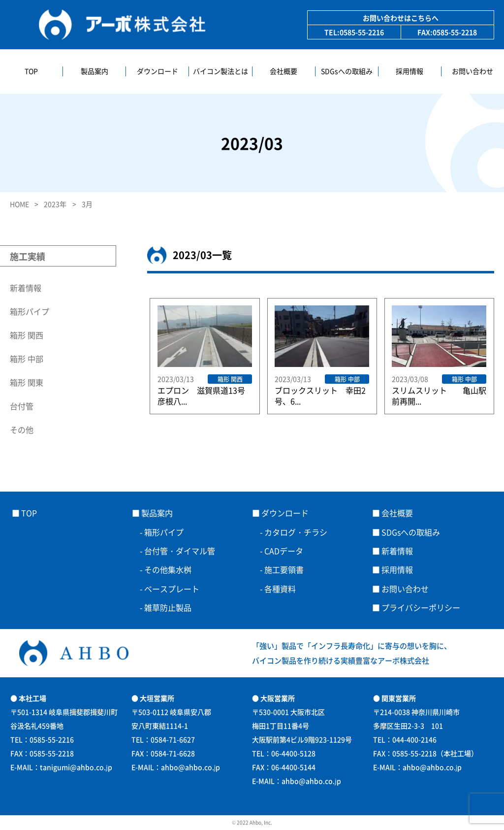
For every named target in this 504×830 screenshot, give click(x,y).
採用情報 (409, 71)
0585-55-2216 (362, 32)
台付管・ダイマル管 (180, 551)
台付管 (22, 406)
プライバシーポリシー (421, 607)
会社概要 (283, 71)
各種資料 (280, 589)
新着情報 (26, 288)
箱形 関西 (27, 335)
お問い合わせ (472, 71)
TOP (31, 71)
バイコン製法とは (220, 71)
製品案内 (94, 71)
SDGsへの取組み (347, 71)
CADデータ (284, 551)
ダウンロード (157, 71)
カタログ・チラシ (296, 532)
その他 (22, 430)
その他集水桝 (168, 569)
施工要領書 (284, 569)
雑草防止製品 (168, 607)
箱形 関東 (27, 382)
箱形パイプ (30, 311)
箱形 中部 (27, 359)
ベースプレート (176, 589)
